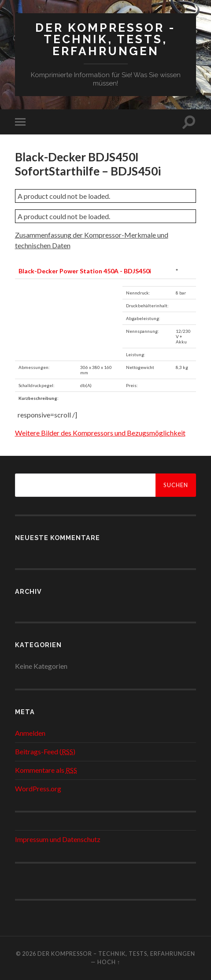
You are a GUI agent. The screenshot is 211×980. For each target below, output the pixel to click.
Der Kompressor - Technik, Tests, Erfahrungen (105, 39)
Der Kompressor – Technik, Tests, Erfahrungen (116, 954)
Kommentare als (46, 770)
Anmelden (30, 733)
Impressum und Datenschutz (58, 839)
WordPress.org (38, 788)
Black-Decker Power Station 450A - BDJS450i (85, 271)
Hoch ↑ (109, 962)
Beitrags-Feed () (45, 751)
